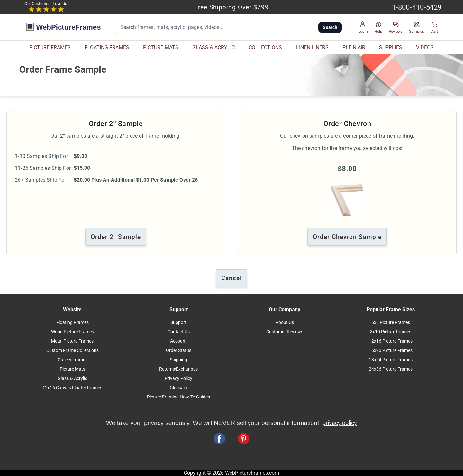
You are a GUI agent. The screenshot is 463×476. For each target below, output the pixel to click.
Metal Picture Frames (72, 341)
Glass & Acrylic (72, 378)
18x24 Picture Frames (391, 360)
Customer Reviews (285, 332)
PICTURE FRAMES (50, 47)
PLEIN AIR (354, 47)
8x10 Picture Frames (391, 332)
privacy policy (340, 423)
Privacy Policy (178, 378)
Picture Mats (73, 369)
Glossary (179, 388)
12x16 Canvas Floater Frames (72, 388)
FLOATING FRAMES (107, 47)
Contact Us (179, 332)
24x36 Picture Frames (391, 369)
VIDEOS (425, 47)
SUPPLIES (391, 47)
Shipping (178, 360)
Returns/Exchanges (179, 369)
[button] (363, 27)
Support (178, 322)
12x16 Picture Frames (391, 341)
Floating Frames (73, 322)
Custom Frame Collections (73, 350)
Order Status (179, 350)
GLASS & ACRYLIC (213, 47)
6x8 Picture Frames (391, 322)
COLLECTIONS (265, 47)
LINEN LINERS (312, 47)
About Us (285, 322)
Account (178, 341)
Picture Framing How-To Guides (179, 397)
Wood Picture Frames (73, 332)
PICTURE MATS (161, 47)
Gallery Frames (73, 360)
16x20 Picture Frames (391, 350)
